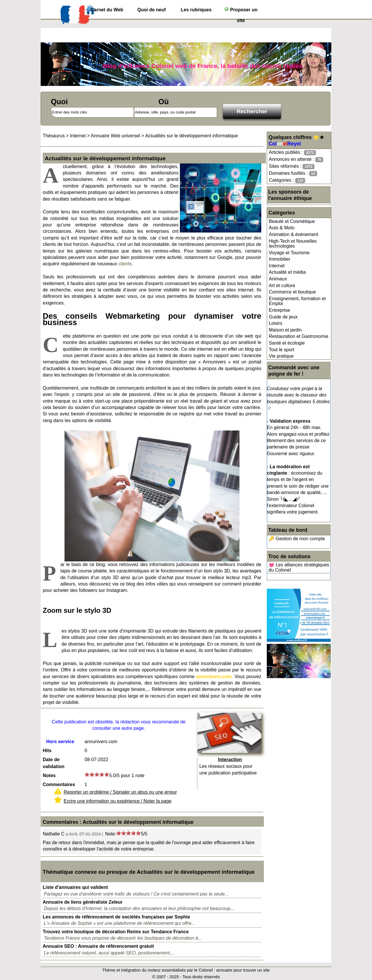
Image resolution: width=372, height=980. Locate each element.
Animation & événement (294, 234)
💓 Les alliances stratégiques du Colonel (299, 567)
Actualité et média (287, 272)
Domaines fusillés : (293, 173)
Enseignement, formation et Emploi (297, 301)
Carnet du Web (107, 10)
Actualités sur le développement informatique (191, 136)
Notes (49, 775)
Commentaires (59, 784)
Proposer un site (241, 11)
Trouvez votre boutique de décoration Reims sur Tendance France (116, 932)
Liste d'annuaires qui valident (75, 887)
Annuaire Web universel (115, 136)
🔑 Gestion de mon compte (297, 539)
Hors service (60, 742)
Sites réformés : (292, 166)
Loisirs (276, 323)
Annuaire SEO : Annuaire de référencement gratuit (98, 946)
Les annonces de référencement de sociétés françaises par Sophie (116, 917)
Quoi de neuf (152, 10)
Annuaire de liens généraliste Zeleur (83, 902)
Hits (47, 751)
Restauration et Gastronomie (299, 336)
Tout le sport (281, 350)
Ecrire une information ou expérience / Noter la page (118, 801)
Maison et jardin (285, 330)
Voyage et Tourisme (289, 253)
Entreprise (279, 310)
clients (125, 264)
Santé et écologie (287, 343)
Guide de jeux (283, 317)
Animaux (278, 279)
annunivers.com (214, 677)
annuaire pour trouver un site (243, 970)
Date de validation (54, 763)
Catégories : (287, 180)
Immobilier (280, 259)
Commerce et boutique (292, 292)
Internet (277, 266)
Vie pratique (281, 356)
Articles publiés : (292, 153)
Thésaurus (54, 136)
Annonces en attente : (296, 160)
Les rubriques (196, 10)
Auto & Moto (282, 228)
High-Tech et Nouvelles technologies (293, 244)
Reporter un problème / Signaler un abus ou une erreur (120, 792)
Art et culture (282, 285)
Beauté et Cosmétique (292, 221)
